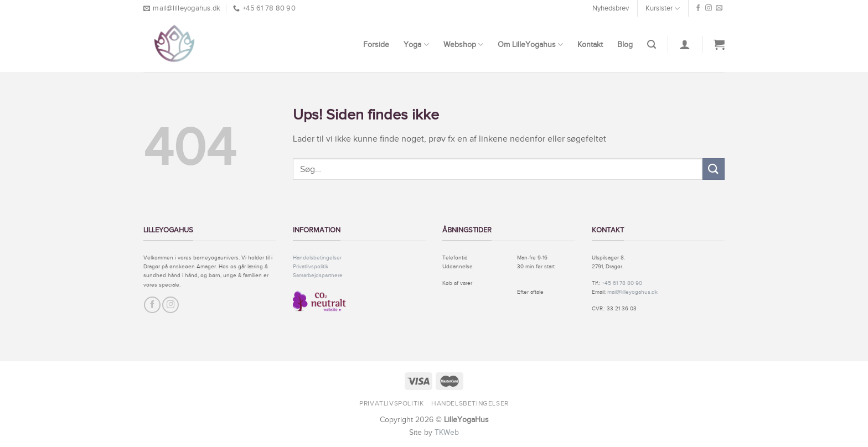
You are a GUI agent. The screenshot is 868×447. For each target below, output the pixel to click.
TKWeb (447, 432)
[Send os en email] (719, 8)
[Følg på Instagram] (709, 8)
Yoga (416, 45)
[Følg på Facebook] (698, 8)
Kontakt (590, 44)
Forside (376, 44)
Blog (625, 44)
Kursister (663, 9)
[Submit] (714, 169)
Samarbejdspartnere (318, 275)
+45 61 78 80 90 (622, 283)
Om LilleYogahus (530, 45)
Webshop (463, 45)
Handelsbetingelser (317, 258)
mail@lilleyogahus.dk (632, 292)
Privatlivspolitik (311, 266)
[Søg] (652, 45)
